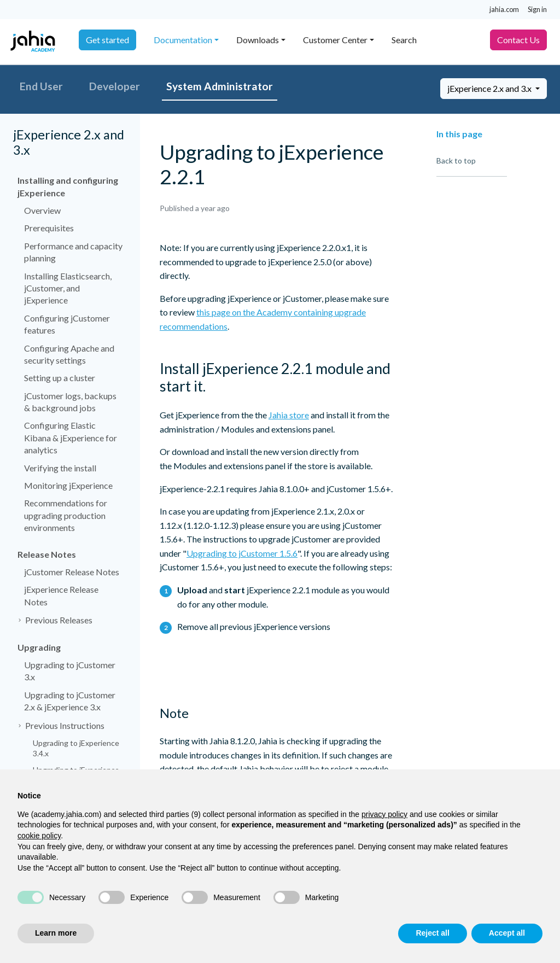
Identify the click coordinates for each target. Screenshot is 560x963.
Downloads (258, 40)
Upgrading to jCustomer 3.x (70, 671)
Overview (42, 210)
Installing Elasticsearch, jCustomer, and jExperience (68, 288)
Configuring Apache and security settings (69, 354)
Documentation (183, 40)
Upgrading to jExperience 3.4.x (76, 748)
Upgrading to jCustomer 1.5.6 (242, 553)
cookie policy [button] (39, 836)
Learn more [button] (56, 933)
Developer (115, 86)
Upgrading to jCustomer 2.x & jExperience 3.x (70, 701)
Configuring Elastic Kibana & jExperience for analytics (71, 437)
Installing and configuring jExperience (68, 186)
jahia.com (504, 9)
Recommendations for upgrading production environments (66, 515)
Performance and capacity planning (73, 252)
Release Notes (47, 554)
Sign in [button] (537, 9)
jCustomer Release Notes (72, 572)
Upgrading (39, 647)
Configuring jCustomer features (67, 324)
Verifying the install (60, 468)
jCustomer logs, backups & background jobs (70, 402)
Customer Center (335, 40)
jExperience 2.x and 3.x (490, 88)
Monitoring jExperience (68, 485)
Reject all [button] (432, 933)
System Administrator (220, 86)
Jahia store (289, 415)
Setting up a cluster (60, 378)
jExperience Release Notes (61, 595)
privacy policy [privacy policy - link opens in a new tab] (384, 814)
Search (404, 40)
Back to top (456, 160)
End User (41, 86)
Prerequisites (49, 228)
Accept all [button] (507, 933)
